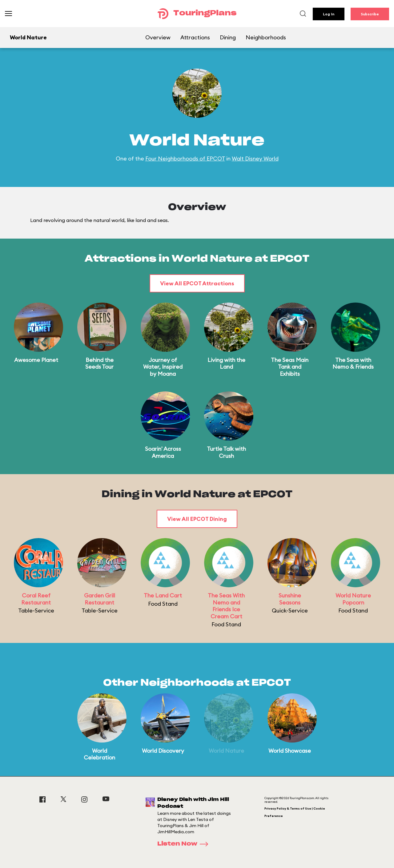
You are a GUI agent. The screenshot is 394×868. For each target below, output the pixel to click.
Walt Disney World (255, 159)
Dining (228, 37)
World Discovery (163, 751)
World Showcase (290, 751)
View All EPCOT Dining (197, 519)
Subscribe (370, 14)
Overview (158, 37)
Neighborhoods (266, 37)
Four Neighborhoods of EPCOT (185, 159)
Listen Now (185, 844)
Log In (329, 14)
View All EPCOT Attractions (197, 283)
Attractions (195, 37)
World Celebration (99, 754)
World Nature (226, 751)
